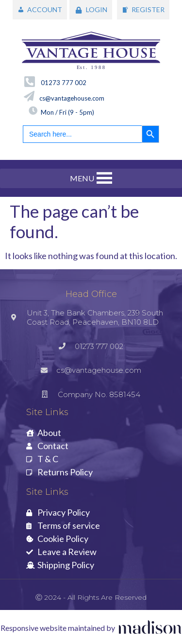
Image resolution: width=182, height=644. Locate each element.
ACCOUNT (45, 9)
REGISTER (148, 9)
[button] (82, 178)
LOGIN (97, 9)
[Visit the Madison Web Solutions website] (91, 628)
